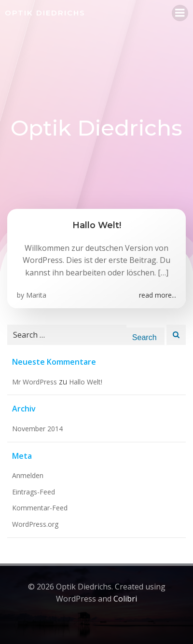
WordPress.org (35, 524)
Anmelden (28, 475)
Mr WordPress (34, 382)
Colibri (125, 599)
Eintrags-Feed (34, 492)
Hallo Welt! (86, 382)
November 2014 (37, 429)
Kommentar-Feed (40, 508)
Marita (36, 295)
